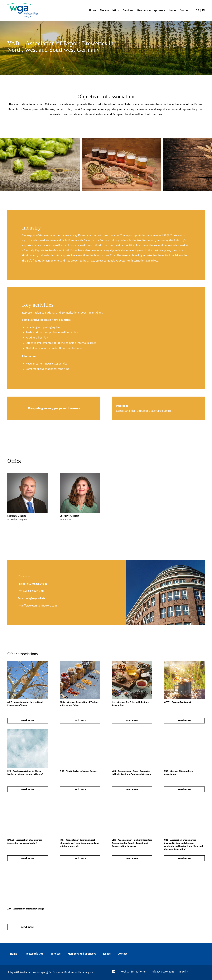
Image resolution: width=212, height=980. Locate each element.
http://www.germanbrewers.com (37, 606)
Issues (107, 954)
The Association (34, 954)
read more (28, 721)
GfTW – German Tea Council (178, 702)
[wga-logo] (23, 10)
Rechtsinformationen (134, 972)
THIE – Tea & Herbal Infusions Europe (78, 771)
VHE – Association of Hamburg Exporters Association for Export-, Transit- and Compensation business (132, 843)
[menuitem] (93, 10)
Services (56, 954)
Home (14, 954)
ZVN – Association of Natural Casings (26, 909)
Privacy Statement (163, 972)
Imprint (184, 972)
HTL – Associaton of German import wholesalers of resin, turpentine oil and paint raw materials (79, 843)
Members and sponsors (82, 954)
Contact (122, 954)
